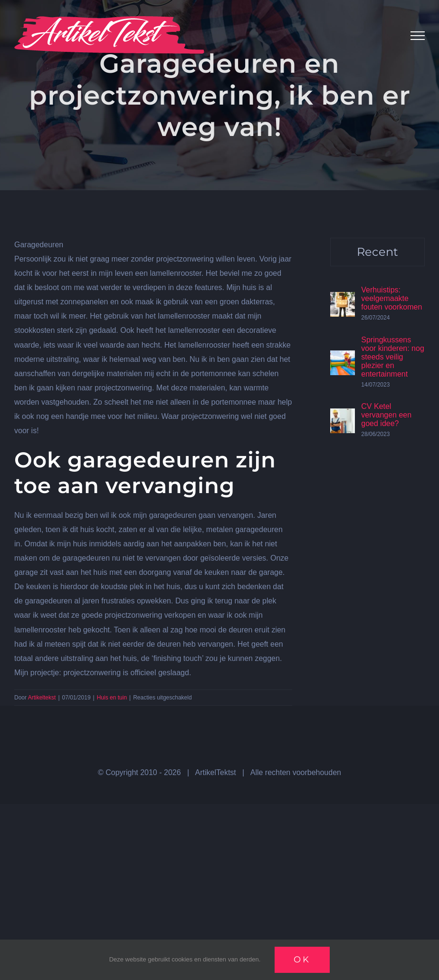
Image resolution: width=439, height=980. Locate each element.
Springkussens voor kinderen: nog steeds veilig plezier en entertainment (393, 357)
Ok (302, 960)
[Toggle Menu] (418, 36)
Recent (377, 252)
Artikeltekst (42, 698)
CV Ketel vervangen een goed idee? (386, 415)
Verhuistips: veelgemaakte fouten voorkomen (391, 298)
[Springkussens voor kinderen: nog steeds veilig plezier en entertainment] (343, 357)
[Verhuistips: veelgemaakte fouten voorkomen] (343, 299)
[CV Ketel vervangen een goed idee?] (343, 415)
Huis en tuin (112, 698)
